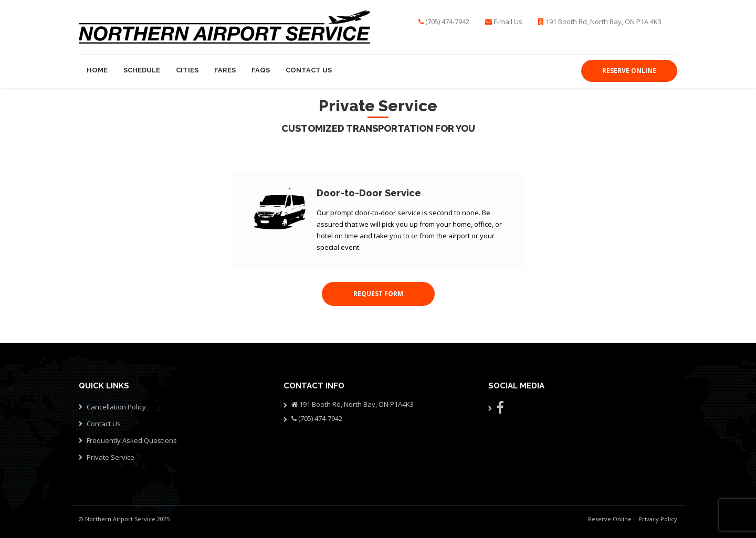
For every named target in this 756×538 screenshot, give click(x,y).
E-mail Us (508, 22)
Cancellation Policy (116, 407)
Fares (225, 70)
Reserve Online (610, 519)
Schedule (142, 70)
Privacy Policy (658, 519)
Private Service (111, 457)
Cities (187, 70)
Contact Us (309, 70)
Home (97, 70)
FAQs (261, 70)
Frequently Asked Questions (132, 440)
